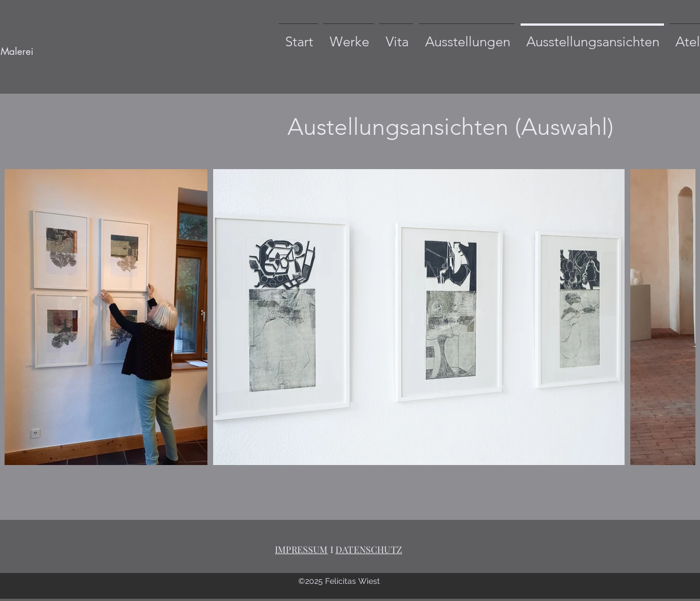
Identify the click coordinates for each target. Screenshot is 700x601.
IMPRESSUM (301, 549)
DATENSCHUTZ (369, 549)
